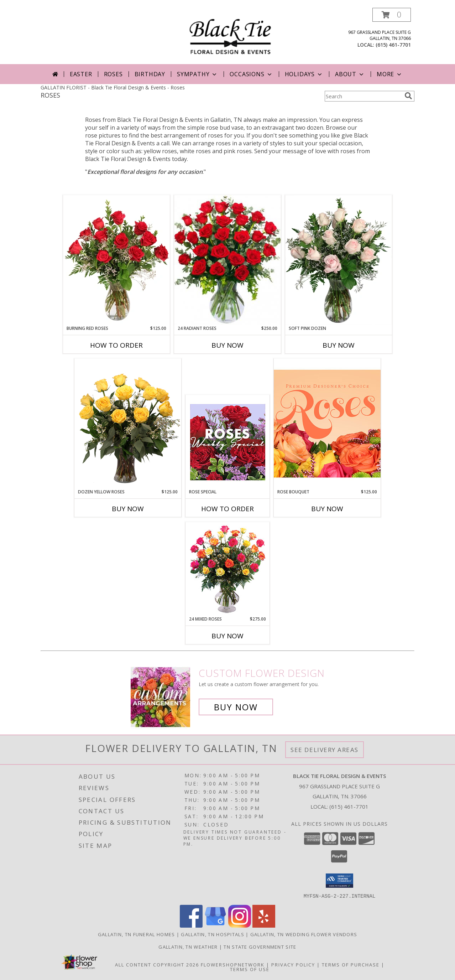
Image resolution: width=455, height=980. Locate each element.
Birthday (150, 74)
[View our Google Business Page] (215, 925)
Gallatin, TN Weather (188, 947)
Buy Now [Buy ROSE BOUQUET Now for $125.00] (327, 509)
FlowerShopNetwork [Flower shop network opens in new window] (233, 964)
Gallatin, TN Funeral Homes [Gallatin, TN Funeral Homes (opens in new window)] (137, 934)
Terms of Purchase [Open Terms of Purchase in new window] (351, 964)
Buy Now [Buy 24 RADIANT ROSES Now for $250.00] (227, 345)
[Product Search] (363, 96)
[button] (392, 15)
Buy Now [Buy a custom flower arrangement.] (236, 707)
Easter (81, 74)
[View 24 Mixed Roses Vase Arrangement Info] (228, 569)
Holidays (304, 74)
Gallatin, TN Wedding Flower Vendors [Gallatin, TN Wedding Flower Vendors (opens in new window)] (304, 934)
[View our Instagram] (240, 925)
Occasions (251, 74)
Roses (113, 74)
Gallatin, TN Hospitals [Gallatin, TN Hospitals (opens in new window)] (213, 934)
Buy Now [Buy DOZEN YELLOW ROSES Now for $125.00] (128, 509)
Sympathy (197, 74)
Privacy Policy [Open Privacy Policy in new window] (293, 964)
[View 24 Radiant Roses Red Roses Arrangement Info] (227, 260)
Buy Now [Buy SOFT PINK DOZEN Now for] (339, 345)
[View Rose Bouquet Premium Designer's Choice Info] (327, 423)
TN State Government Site (260, 947)
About (350, 74)
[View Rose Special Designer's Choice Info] (228, 442)
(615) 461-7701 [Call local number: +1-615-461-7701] (393, 45)
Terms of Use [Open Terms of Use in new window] (250, 969)
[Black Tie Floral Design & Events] (230, 33)
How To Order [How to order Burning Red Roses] (116, 345)
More (390, 74)
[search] (408, 96)
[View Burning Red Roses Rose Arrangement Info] (116, 260)
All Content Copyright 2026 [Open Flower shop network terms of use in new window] (157, 964)
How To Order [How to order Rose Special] (227, 509)
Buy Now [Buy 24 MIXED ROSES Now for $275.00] (227, 636)
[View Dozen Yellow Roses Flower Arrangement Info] (128, 424)
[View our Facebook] (191, 925)
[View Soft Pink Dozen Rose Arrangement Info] (339, 260)
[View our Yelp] (264, 925)
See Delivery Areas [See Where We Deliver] (325, 750)
